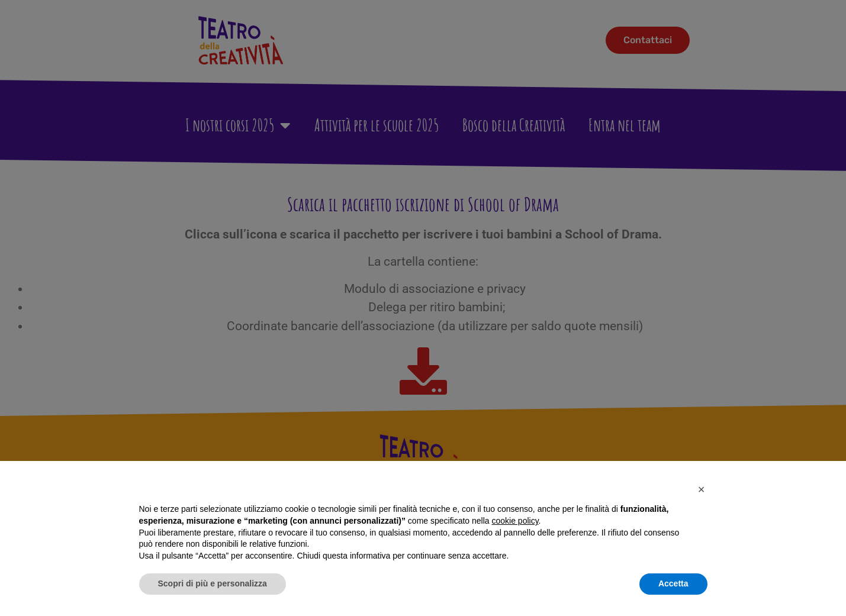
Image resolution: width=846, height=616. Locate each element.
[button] (702, 489)
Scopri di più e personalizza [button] (213, 583)
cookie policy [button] (515, 521)
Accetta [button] (673, 583)
